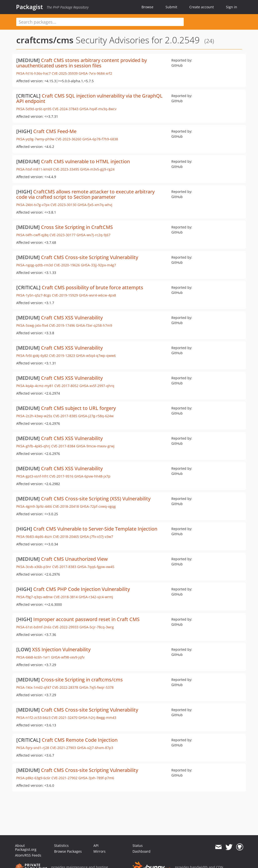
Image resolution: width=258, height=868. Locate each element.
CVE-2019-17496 (62, 325)
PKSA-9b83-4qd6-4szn (34, 537)
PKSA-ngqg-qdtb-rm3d (35, 265)
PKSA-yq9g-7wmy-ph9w (35, 139)
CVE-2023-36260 (68, 139)
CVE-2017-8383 (64, 567)
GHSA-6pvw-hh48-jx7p (92, 476)
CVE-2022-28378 (65, 687)
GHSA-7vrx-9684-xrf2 (95, 73)
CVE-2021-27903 (63, 748)
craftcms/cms (45, 40)
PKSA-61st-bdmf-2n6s (34, 627)
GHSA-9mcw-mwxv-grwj (95, 446)
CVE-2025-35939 (65, 73)
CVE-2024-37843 (65, 109)
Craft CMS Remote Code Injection (80, 740)
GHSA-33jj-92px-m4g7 (98, 265)
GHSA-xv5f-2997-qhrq (97, 386)
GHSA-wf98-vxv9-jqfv (68, 657)
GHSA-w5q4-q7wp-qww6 (96, 356)
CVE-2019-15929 (65, 295)
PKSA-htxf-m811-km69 (34, 169)
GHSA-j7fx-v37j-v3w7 (96, 537)
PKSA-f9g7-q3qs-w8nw (34, 597)
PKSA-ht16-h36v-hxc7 (33, 73)
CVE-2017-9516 (61, 476)
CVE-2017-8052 (66, 386)
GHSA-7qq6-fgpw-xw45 (96, 567)
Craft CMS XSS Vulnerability (72, 318)
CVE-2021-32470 (64, 718)
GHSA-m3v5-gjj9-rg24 (97, 169)
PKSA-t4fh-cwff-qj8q (32, 235)
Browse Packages (68, 851)
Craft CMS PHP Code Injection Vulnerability (82, 589)
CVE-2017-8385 (65, 416)
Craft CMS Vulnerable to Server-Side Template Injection (95, 529)
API (96, 845)
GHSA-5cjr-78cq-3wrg (97, 627)
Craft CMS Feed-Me (55, 131)
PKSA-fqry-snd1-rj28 (33, 748)
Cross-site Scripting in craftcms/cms (82, 680)
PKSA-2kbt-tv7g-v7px (33, 205)
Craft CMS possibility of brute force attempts (92, 287)
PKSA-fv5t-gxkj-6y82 (32, 356)
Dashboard (141, 851)
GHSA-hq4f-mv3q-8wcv (98, 109)
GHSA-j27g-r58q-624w (96, 416)
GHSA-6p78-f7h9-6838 (100, 139)
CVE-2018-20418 (66, 506)
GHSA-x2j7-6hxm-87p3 (95, 748)
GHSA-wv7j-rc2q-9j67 (93, 235)
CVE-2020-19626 (67, 265)
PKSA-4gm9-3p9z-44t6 (34, 506)
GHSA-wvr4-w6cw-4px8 (97, 295)
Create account (202, 7)
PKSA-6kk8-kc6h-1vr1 (33, 657)
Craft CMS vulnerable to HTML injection (85, 161)
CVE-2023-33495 (66, 169)
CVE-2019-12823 (62, 356)
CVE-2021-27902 (64, 778)
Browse (147, 7)
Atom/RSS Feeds (28, 855)
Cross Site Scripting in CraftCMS (77, 227)
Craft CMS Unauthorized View (74, 559)
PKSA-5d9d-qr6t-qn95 (34, 109)
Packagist (29, 7)
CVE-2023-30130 (63, 205)
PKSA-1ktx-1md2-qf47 (34, 687)
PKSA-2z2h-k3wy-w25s (34, 416)
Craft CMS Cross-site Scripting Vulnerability (90, 257)
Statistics (61, 845)
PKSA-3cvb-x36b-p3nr (34, 567)
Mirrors (100, 851)
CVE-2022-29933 (65, 627)
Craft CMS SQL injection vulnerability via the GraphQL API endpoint (89, 98)
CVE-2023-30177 (62, 235)
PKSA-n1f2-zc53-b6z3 (33, 718)
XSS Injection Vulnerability (61, 649)
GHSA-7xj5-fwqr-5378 (96, 687)
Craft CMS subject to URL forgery (78, 408)
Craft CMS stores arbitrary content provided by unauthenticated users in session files (82, 63)
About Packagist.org (26, 847)
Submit (171, 7)
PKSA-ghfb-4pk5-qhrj (33, 446)
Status (138, 845)
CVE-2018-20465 (66, 537)
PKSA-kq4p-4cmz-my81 (35, 386)
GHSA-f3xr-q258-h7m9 (94, 325)
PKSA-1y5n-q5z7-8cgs (34, 295)
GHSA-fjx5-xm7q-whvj (95, 205)
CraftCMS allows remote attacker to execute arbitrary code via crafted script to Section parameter (85, 194)
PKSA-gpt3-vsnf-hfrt (32, 476)
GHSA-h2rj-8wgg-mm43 (97, 718)
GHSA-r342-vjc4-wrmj (96, 597)
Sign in (232, 7)
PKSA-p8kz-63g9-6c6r (33, 778)
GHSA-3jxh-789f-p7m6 (96, 778)
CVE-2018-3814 (66, 597)
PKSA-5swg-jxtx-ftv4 (32, 325)
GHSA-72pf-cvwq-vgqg (98, 506)
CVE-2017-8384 (63, 446)
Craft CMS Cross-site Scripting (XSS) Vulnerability (96, 499)
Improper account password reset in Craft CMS (86, 619)
